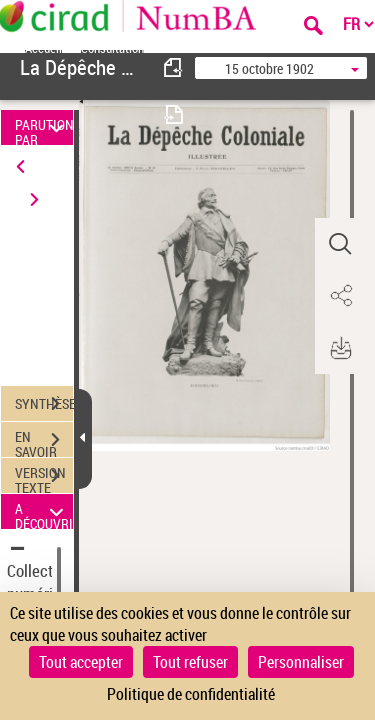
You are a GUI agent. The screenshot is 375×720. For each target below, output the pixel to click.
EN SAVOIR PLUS (44, 442)
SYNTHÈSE (44, 404)
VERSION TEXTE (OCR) (44, 478)
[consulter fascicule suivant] (174, 114)
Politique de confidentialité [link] (191, 694)
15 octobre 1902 (269, 68)
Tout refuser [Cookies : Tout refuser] (190, 662)
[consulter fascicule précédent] (174, 67)
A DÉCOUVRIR (44, 511)
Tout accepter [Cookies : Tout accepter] (81, 662)
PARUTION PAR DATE (44, 127)
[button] (340, 244)
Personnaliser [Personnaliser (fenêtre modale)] (301, 662)
